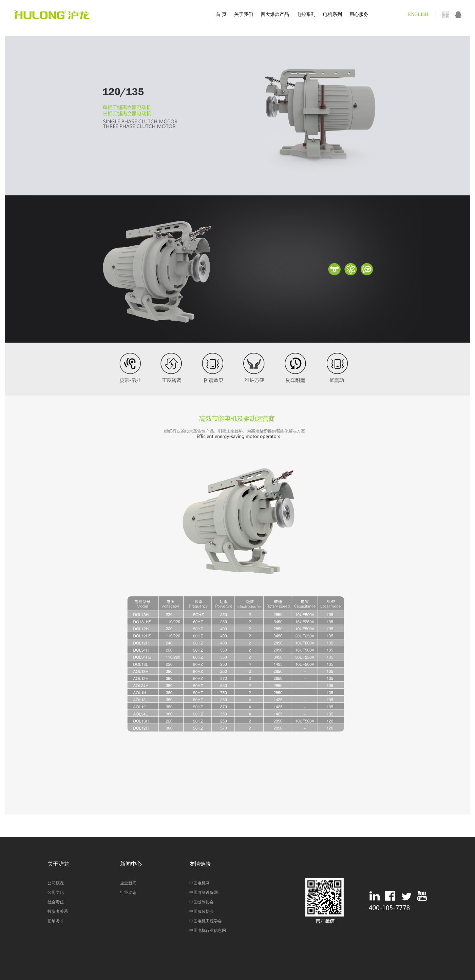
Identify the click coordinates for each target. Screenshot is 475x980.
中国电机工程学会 (206, 921)
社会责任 (56, 902)
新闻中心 (131, 864)
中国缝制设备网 (204, 892)
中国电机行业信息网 (208, 930)
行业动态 (128, 892)
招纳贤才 (56, 921)
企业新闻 (128, 883)
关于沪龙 (58, 864)
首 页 (221, 14)
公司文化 (56, 892)
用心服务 (359, 14)
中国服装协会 (202, 911)
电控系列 (306, 14)
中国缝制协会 (202, 902)
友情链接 (200, 864)
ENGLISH (418, 14)
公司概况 (56, 883)
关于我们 (244, 14)
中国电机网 (199, 883)
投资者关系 (58, 911)
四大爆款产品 (275, 14)
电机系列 (332, 14)
